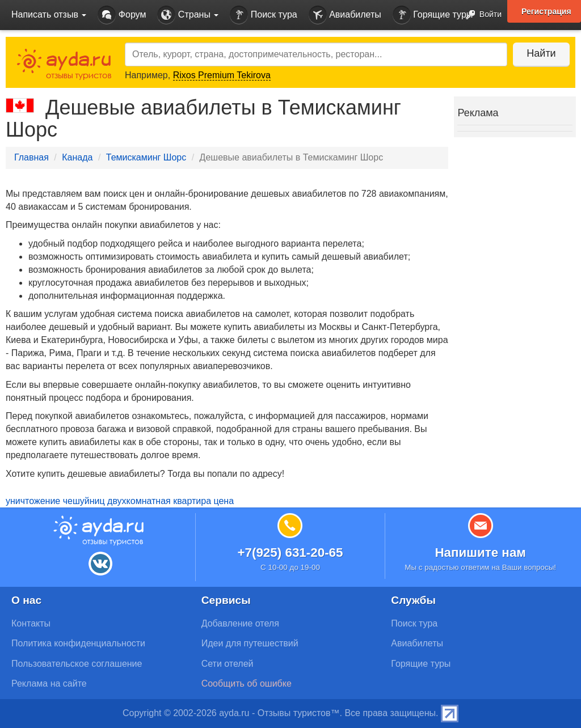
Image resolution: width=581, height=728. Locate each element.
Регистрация (546, 11)
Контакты (31, 623)
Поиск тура (263, 15)
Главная (31, 157)
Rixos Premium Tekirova (222, 75)
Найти (541, 53)
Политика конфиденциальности (78, 643)
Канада (77, 157)
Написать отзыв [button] (49, 14)
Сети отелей (228, 664)
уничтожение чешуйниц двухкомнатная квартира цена (120, 501)
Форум (122, 15)
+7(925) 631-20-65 (290, 553)
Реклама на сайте (49, 683)
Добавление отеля (240, 623)
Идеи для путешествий (250, 643)
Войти (480, 15)
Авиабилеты (345, 15)
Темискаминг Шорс (146, 157)
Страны (188, 15)
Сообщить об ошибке (247, 683)
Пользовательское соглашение (77, 664)
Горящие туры (433, 15)
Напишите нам (480, 553)
